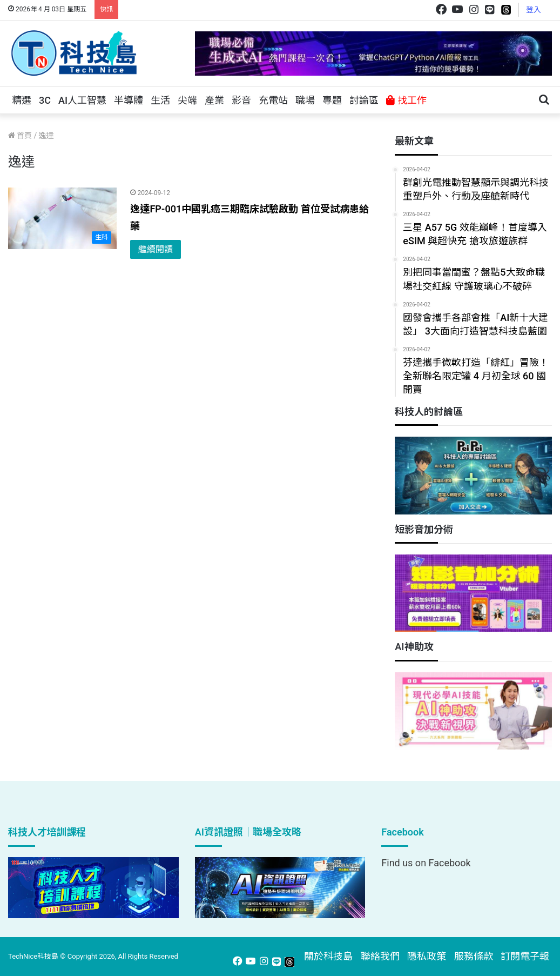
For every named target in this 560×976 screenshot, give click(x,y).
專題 (332, 100)
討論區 (364, 100)
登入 (534, 10)
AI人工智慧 (82, 100)
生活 (160, 100)
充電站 (273, 100)
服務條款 (474, 956)
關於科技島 (328, 956)
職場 (305, 100)
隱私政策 (427, 956)
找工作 (406, 100)
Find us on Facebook (426, 863)
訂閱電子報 (525, 956)
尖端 (187, 100)
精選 (22, 100)
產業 (214, 100)
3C (45, 100)
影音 (241, 100)
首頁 (20, 136)
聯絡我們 (380, 956)
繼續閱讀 (156, 249)
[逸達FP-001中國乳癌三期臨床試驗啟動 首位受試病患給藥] (62, 218)
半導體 (129, 100)
